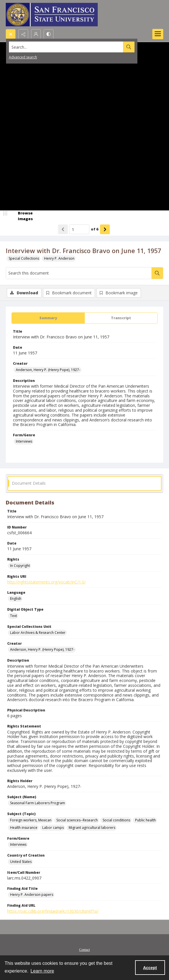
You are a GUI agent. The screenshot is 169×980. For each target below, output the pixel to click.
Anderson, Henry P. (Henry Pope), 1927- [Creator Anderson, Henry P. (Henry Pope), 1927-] (48, 370)
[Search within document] (157, 273)
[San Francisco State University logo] (52, 15)
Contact (84, 950)
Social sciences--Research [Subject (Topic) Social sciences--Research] (77, 820)
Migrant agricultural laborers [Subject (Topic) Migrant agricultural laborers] (92, 828)
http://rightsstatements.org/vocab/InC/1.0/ (46, 582)
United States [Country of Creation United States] (21, 862)
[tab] (48, 318)
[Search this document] (79, 273)
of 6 (95, 229)
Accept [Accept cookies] (150, 968)
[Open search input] (11, 34)
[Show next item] (105, 229)
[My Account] (36, 34)
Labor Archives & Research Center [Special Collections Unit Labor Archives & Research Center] (38, 633)
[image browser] (22, 216)
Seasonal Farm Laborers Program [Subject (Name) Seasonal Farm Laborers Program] (38, 803)
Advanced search (23, 57)
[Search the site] (68, 47)
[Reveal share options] (23, 34)
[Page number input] (79, 229)
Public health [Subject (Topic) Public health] (145, 820)
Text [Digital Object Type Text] (14, 616)
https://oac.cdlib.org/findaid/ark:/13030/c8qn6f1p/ (53, 911)
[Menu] (158, 34)
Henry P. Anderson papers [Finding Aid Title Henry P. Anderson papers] (32, 895)
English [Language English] (16, 599)
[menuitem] (84, 949)
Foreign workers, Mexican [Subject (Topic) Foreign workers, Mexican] (31, 820)
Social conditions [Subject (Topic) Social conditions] (116, 820)
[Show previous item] (63, 229)
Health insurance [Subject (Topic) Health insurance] (24, 828)
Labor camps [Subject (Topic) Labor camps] (53, 828)
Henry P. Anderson (59, 258)
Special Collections (24, 258)
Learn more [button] (42, 971)
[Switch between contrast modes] (49, 34)
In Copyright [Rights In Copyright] (20, 566)
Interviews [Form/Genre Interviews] (24, 441)
